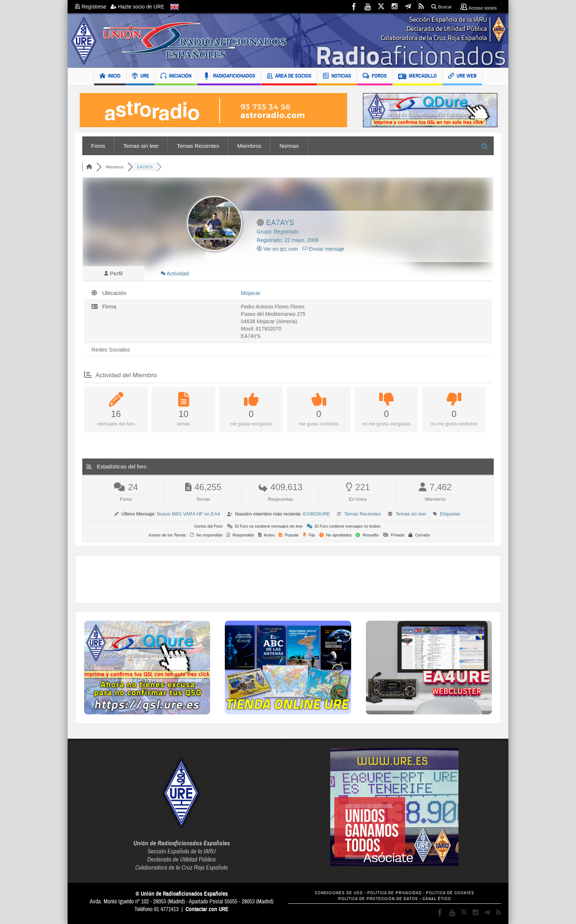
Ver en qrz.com (277, 249)
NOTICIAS (337, 77)
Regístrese (93, 7)
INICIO (110, 77)
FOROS (375, 77)
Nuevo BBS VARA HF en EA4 (188, 514)
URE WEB (462, 77)
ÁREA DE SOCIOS (289, 77)
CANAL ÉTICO (437, 899)
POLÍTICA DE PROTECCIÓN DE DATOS (378, 899)
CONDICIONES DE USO (339, 893)
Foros (98, 146)
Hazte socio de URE (137, 7)
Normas (289, 146)
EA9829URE (317, 514)
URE (141, 77)
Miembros (249, 146)
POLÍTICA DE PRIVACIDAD (395, 893)
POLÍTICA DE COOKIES (450, 893)
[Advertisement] (288, 579)
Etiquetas (450, 514)
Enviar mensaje (323, 249)
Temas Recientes (198, 146)
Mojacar (251, 293)
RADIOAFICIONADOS (229, 77)
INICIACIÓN (176, 77)
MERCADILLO (417, 77)
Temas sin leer (141, 146)
